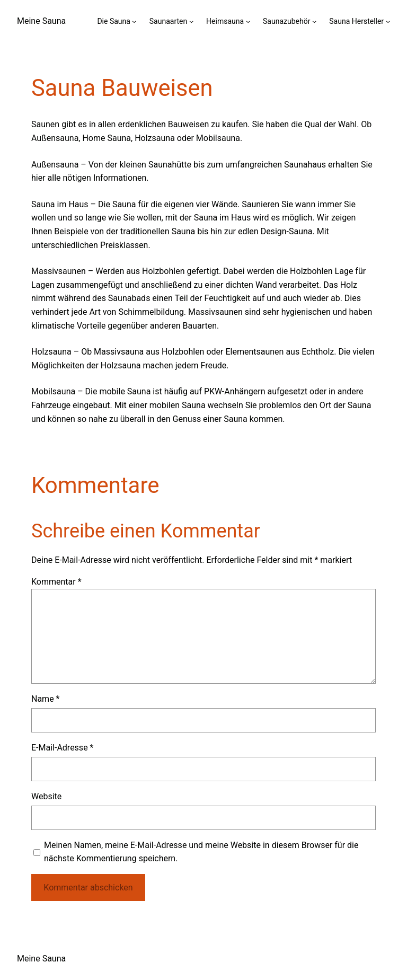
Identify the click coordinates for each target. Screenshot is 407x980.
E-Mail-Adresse (62, 748)
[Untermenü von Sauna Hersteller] (388, 21)
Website (46, 796)
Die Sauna (113, 21)
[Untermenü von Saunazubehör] (314, 21)
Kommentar (56, 582)
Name (46, 699)
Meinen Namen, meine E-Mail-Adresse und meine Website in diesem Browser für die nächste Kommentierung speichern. (201, 852)
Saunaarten (168, 21)
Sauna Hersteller (356, 21)
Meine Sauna (41, 21)
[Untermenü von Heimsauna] (248, 21)
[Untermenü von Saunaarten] (191, 21)
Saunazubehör (286, 21)
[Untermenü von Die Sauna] (134, 21)
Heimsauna (225, 21)
